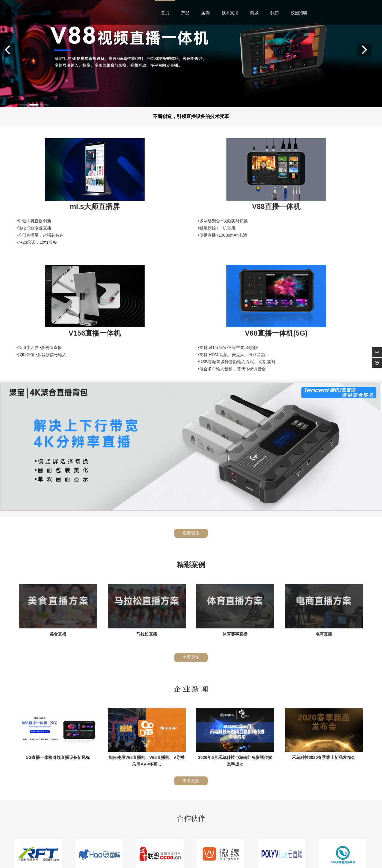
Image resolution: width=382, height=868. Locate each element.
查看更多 (191, 394)
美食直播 (58, 495)
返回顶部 (359, 838)
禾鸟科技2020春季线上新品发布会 (324, 618)
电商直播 (324, 495)
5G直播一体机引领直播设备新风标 (58, 618)
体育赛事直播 (235, 495)
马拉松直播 (147, 495)
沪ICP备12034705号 (228, 862)
